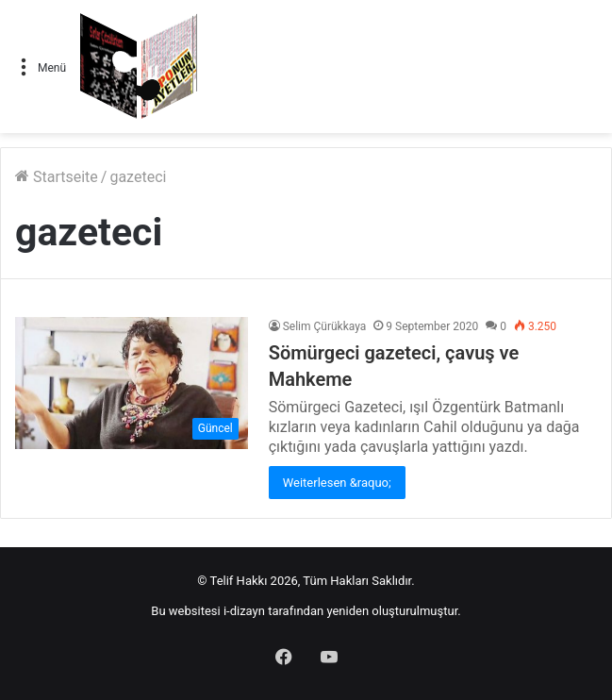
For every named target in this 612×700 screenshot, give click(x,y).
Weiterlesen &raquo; (337, 483)
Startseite (57, 177)
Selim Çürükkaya (325, 326)
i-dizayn (244, 611)
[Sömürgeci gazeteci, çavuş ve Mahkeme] (132, 383)
